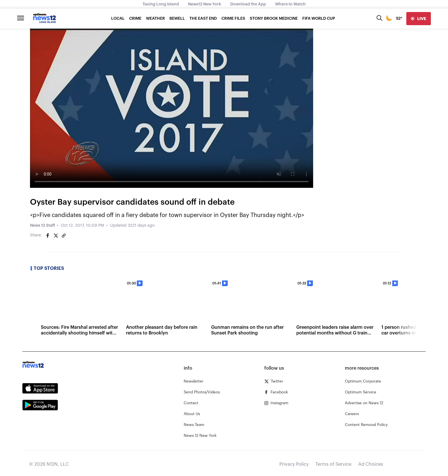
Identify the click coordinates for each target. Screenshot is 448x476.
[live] (419, 19)
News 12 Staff (42, 226)
